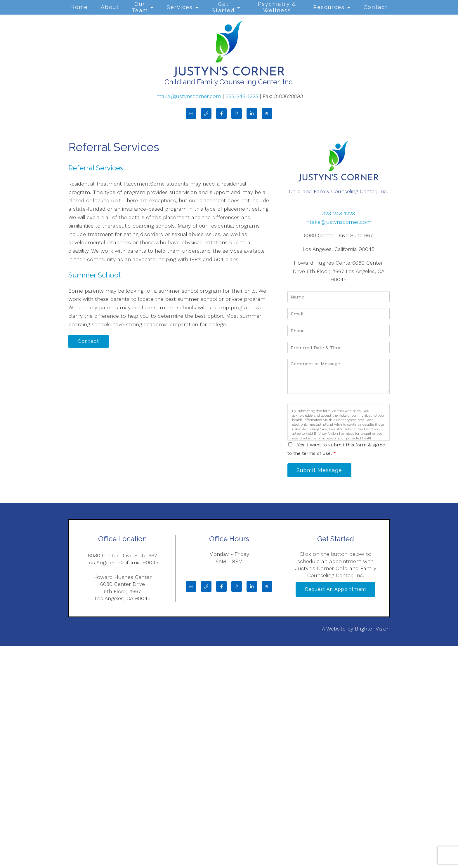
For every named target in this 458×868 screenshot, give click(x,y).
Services (180, 7)
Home (79, 7)
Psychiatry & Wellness (277, 7)
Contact (376, 7)
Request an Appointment (336, 591)
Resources (329, 7)
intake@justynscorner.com (188, 96)
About (110, 7)
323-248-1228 (243, 96)
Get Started (223, 7)
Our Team (140, 7)
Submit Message (321, 471)
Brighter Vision (372, 630)
